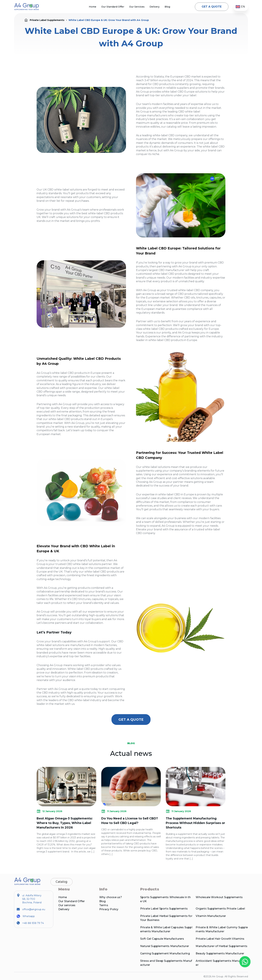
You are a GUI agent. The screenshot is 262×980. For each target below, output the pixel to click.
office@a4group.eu (34, 909)
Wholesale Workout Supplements (219, 897)
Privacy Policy (109, 909)
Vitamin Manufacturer (211, 916)
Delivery (155, 7)
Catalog (61, 882)
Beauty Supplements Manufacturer (220, 953)
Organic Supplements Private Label (220, 909)
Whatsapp (29, 916)
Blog (167, 7)
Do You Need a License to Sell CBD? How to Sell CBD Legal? (130, 821)
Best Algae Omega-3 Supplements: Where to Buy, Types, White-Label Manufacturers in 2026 (65, 823)
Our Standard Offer (113, 7)
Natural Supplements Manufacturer (165, 946)
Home (93, 7)
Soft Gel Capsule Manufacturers (162, 939)
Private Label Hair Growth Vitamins (220, 939)
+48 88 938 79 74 (33, 923)
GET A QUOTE (212, 7)
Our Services (137, 7)
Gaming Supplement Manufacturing (165, 953)
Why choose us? (111, 897)
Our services (67, 905)
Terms (104, 905)
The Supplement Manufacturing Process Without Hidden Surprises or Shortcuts (195, 823)
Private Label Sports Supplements (164, 909)
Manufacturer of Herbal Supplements (221, 946)
